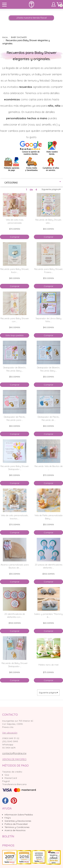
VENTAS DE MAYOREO (14, 759)
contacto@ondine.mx (14, 753)
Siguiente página (51, 189)
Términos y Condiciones (17, 827)
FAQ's (8, 818)
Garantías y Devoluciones (18, 821)
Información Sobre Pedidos (19, 815)
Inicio (5, 37)
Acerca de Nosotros (15, 830)
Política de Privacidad (16, 824)
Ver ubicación (10, 733)
